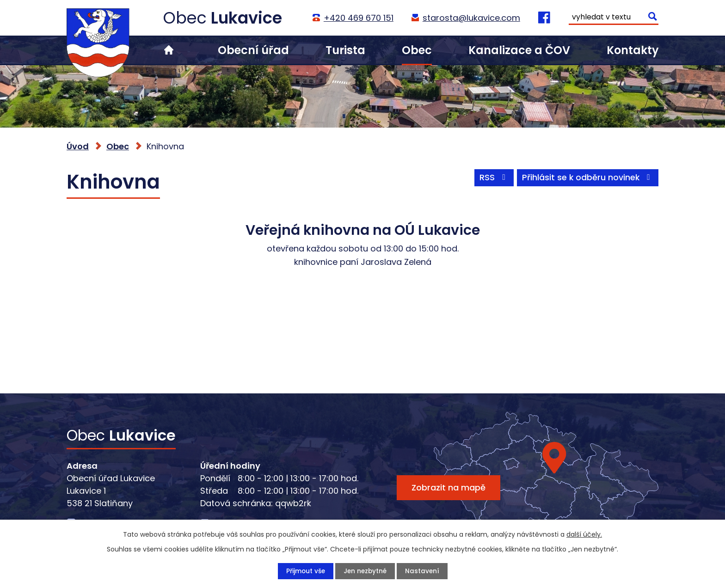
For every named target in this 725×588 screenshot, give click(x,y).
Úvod (169, 50)
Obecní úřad (253, 50)
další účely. (584, 534)
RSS (492, 179)
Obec (417, 50)
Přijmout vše (304, 571)
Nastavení (423, 571)
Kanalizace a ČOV (519, 50)
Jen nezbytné (365, 571)
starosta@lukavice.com (471, 18)
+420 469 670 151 (358, 18)
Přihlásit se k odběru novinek (587, 179)
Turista (345, 50)
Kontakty (633, 50)
